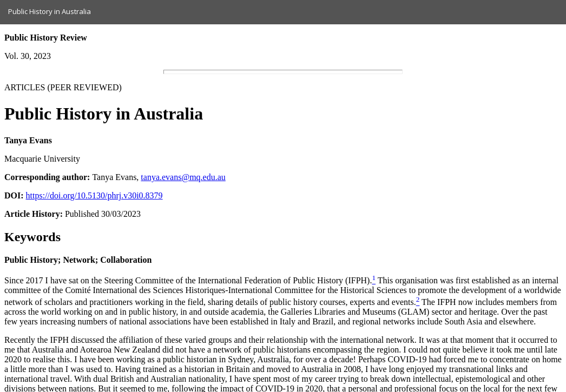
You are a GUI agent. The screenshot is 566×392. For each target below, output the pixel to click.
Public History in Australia (50, 11)
